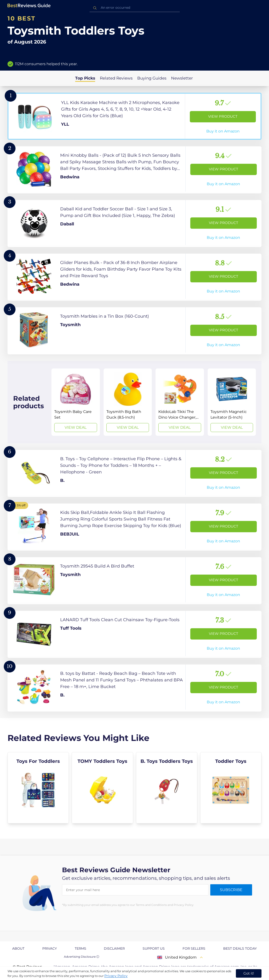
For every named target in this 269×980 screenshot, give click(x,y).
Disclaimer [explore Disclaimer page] (114, 948)
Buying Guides (152, 78)
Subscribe (231, 890)
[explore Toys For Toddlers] (38, 788)
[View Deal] (76, 402)
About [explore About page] (18, 948)
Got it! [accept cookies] (249, 973)
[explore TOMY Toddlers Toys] (102, 788)
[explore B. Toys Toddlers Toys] (167, 788)
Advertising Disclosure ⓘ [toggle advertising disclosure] (82, 957)
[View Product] (134, 116)
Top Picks (85, 78)
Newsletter (182, 78)
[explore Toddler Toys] (231, 788)
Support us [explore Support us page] (154, 948)
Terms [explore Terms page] (80, 948)
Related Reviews (116, 78)
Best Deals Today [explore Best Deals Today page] (240, 948)
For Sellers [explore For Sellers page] (194, 948)
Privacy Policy (116, 976)
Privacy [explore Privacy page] (50, 948)
